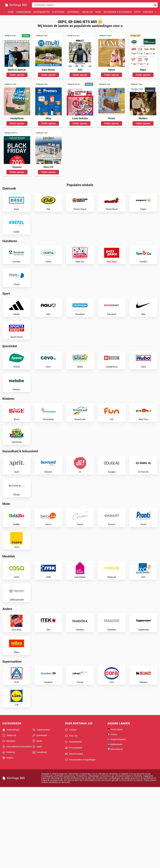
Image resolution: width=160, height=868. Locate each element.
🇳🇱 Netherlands (115, 824)
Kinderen (148, 12)
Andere (8, 838)
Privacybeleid (74, 828)
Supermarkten (42, 12)
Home (11, 12)
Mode (98, 12)
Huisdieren (40, 832)
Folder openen (17, 75)
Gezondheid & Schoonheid (118, 12)
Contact (71, 810)
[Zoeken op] (155, 5)
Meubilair (87, 12)
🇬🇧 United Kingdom (117, 820)
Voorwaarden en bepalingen (80, 840)
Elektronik (58, 12)
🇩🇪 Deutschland (115, 810)
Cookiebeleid (73, 822)
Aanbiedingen (24, 12)
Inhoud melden (74, 834)
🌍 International (115, 829)
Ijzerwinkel (73, 12)
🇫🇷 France (112, 815)
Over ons (71, 816)
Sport (137, 12)
